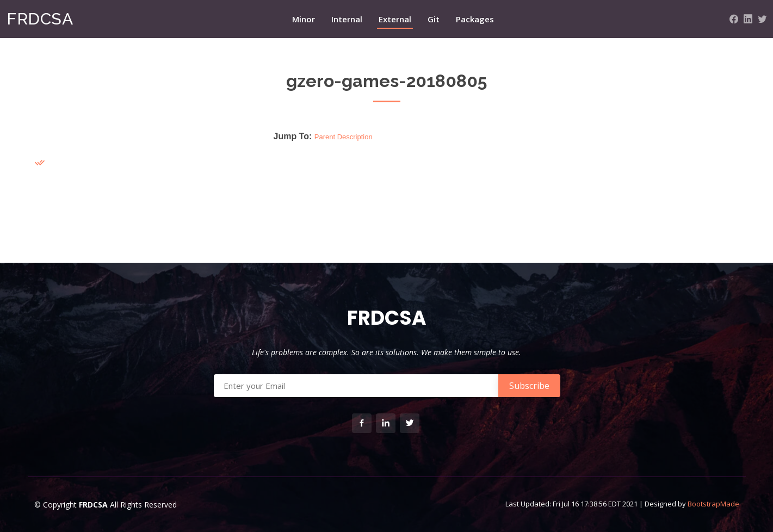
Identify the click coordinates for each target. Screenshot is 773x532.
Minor (304, 19)
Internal (347, 19)
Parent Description (344, 137)
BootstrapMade (713, 504)
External (395, 19)
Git (434, 19)
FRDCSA (40, 19)
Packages (475, 19)
